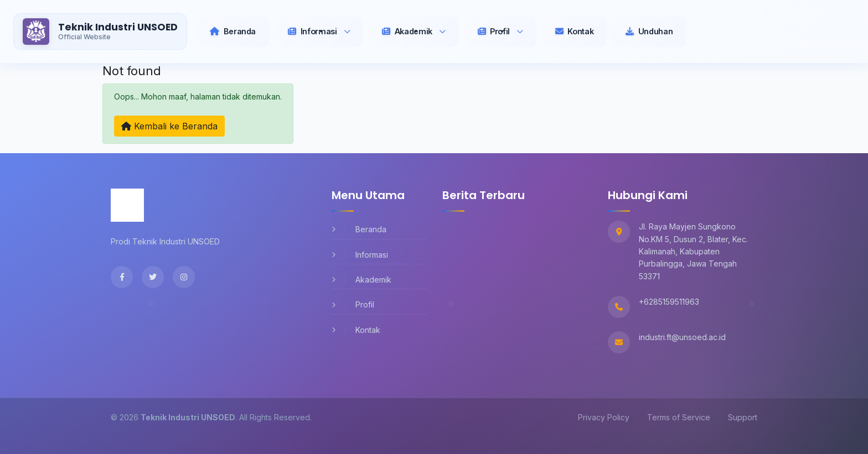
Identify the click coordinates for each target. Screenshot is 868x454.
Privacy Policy (604, 417)
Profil (353, 304)
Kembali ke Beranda (169, 126)
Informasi (360, 255)
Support (743, 417)
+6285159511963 (669, 302)
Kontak (356, 330)
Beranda (359, 229)
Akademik (361, 280)
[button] (319, 31)
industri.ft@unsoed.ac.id (682, 337)
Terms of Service (679, 417)
